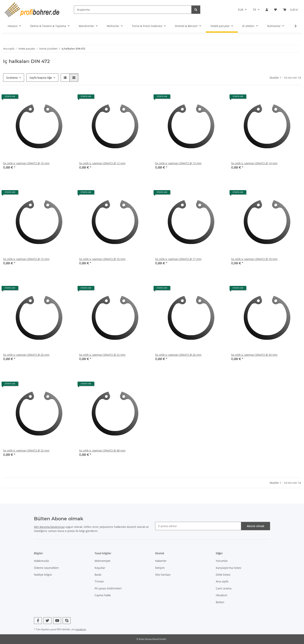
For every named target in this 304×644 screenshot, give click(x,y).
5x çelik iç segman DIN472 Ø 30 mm (254, 355)
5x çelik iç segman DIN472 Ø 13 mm (178, 163)
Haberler (161, 561)
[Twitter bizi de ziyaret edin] (47, 621)
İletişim (160, 568)
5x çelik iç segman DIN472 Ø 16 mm (102, 259)
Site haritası (163, 575)
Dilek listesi (223, 575)
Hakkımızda (41, 561)
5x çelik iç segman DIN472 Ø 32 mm (26, 450)
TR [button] (254, 10)
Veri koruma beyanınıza (49, 527)
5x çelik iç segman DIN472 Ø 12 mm (102, 163)
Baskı (98, 575)
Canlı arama (224, 588)
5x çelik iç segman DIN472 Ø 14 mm (254, 163)
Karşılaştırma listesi (229, 568)
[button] (267, 10)
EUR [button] (241, 10)
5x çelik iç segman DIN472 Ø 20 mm (26, 355)
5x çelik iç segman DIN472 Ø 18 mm (254, 259)
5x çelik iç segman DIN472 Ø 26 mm (178, 355)
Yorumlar (222, 561)
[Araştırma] (133, 10)
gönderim (81, 629)
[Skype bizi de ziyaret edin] (67, 621)
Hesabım (222, 595)
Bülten (220, 602)
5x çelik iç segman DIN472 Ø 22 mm (102, 355)
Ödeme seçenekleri (46, 568)
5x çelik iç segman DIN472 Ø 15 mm (26, 259)
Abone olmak (256, 526)
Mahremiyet (102, 561)
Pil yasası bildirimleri (108, 588)
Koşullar (100, 568)
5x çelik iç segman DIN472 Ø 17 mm (178, 259)
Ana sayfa (222, 581)
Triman (99, 581)
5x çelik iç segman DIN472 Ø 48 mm (102, 450)
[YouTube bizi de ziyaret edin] (57, 621)
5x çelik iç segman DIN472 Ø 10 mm (26, 163)
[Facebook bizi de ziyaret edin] (38, 621)
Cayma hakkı (103, 595)
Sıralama (12, 78)
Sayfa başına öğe (41, 78)
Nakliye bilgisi (43, 575)
